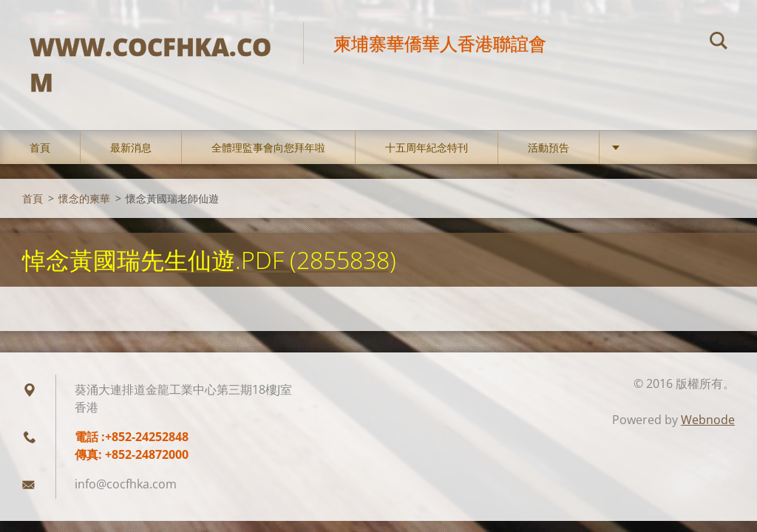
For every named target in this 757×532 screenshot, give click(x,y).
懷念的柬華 (84, 198)
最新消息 (131, 147)
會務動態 (650, 147)
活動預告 (549, 147)
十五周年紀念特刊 (427, 147)
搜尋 (719, 43)
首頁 (40, 147)
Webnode (708, 420)
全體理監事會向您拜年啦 (268, 147)
